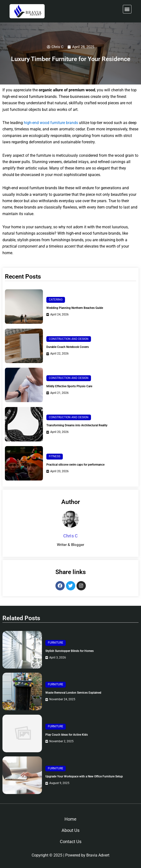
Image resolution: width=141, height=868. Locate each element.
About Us (70, 830)
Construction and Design (69, 339)
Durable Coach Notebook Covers (68, 347)
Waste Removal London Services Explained (73, 693)
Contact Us (71, 842)
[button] (127, 9)
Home (70, 819)
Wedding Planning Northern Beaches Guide (75, 308)
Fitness (55, 456)
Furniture (56, 643)
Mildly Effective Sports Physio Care (69, 386)
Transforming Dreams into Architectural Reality (77, 425)
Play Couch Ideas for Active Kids (67, 735)
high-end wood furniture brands (51, 123)
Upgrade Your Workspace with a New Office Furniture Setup (84, 776)
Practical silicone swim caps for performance (75, 465)
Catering (56, 300)
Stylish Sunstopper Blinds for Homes (70, 651)
